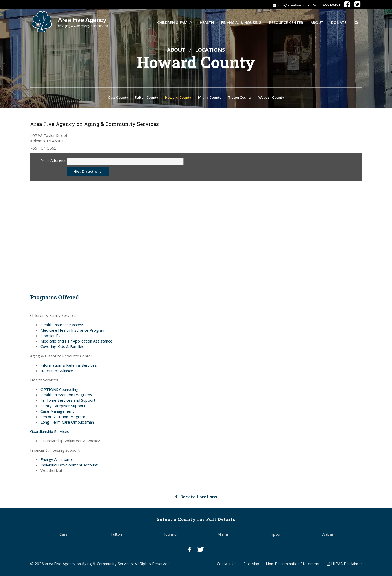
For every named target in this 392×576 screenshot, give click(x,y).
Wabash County (271, 98)
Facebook (190, 550)
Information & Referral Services (69, 366)
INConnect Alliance (57, 371)
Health (207, 22)
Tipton (276, 535)
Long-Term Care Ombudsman (67, 423)
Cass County (118, 98)
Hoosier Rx (51, 336)
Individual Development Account (69, 466)
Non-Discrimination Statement (293, 564)
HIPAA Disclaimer (344, 564)
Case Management (57, 412)
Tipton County (240, 98)
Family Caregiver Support (63, 406)
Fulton (116, 535)
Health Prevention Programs (66, 396)
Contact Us (227, 564)
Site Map (251, 564)
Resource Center (286, 22)
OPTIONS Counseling (59, 390)
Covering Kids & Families (62, 347)
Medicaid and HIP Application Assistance (76, 342)
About (317, 22)
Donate (339, 22)
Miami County (210, 98)
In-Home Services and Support (68, 401)
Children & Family (175, 22)
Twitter (201, 550)
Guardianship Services (50, 432)
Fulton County (147, 98)
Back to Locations (196, 497)
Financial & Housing (241, 22)
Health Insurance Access (62, 325)
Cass (63, 535)
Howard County (178, 98)
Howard (170, 535)
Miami (223, 535)
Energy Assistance (57, 460)
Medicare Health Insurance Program (73, 331)
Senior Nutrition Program (63, 417)
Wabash (329, 535)
